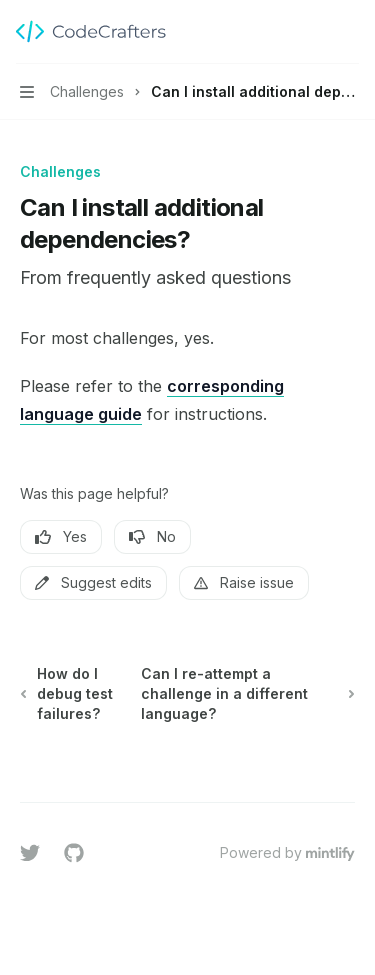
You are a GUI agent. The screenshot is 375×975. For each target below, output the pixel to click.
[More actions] (349, 32)
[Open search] (311, 32)
